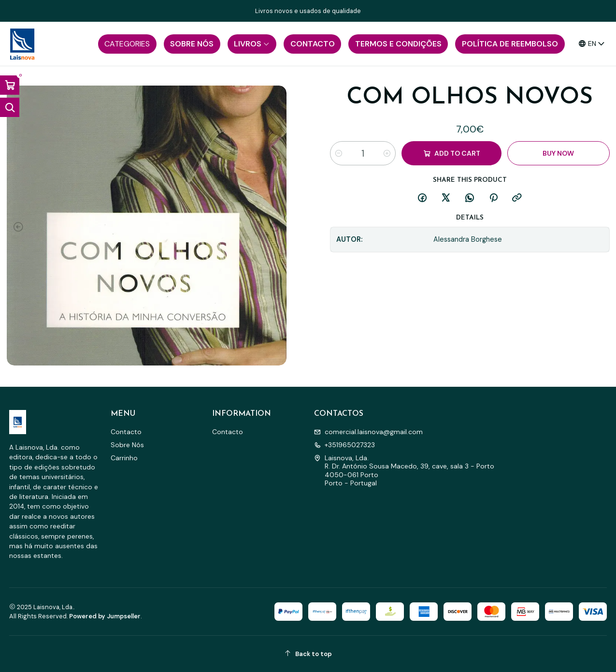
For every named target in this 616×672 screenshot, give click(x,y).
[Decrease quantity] (339, 153)
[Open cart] (10, 85)
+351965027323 (344, 445)
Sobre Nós (127, 445)
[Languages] (592, 44)
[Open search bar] (10, 107)
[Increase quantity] (387, 153)
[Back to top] (308, 654)
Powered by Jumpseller (105, 616)
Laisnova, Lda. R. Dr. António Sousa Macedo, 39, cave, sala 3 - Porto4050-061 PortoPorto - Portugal (404, 471)
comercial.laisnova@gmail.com (368, 432)
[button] (127, 44)
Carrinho (124, 458)
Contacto (126, 432)
